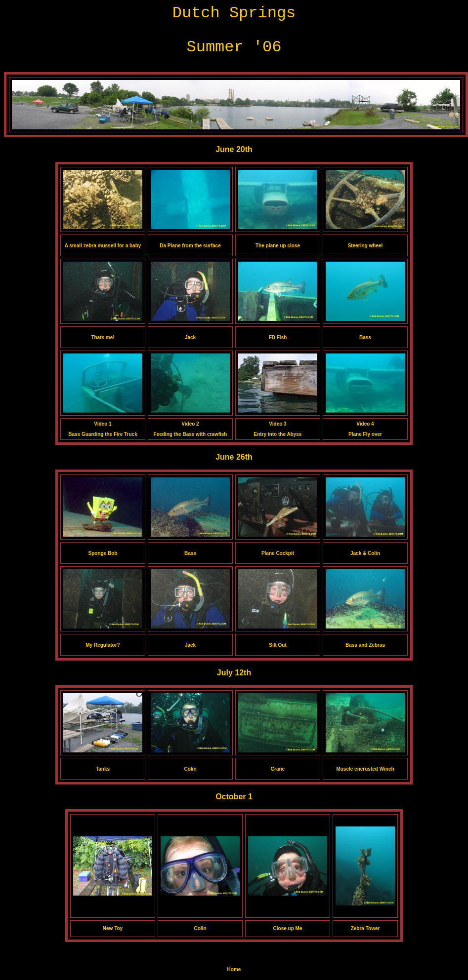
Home (234, 969)
